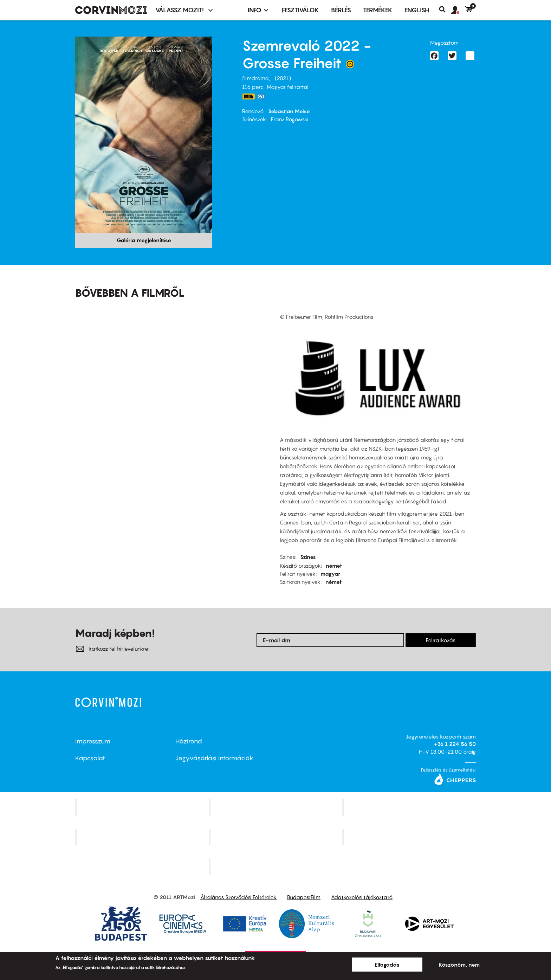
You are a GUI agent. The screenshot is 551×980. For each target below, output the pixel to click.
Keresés (445, 9)
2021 (283, 78)
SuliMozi (276, 837)
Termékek (378, 10)
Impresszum (93, 741)
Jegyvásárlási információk (214, 758)
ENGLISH (417, 10)
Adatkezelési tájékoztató (362, 897)
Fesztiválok (300, 10)
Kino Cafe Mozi (276, 807)
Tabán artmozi (410, 837)
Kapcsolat (90, 758)
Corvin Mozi (143, 807)
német (334, 566)
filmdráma (255, 78)
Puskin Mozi (143, 837)
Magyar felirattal (288, 87)
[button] (458, 10)
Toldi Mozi (276, 867)
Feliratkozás (441, 640)
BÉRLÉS (341, 10)
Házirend (189, 741)
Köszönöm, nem (459, 965)
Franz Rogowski (290, 119)
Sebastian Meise (289, 111)
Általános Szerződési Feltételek (238, 897)
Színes (308, 557)
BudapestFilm (304, 897)
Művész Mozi (410, 807)
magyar (330, 574)
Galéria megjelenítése (144, 240)
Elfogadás (387, 965)
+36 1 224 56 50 (455, 744)
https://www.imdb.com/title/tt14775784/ (248, 96)
